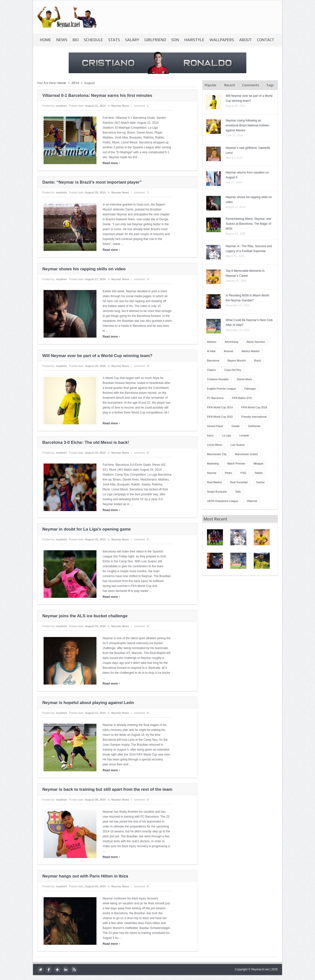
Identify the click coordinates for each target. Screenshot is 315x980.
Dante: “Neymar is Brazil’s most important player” (92, 182)
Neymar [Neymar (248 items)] (212, 473)
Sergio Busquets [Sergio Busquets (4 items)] (217, 492)
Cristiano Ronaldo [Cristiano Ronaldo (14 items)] (218, 379)
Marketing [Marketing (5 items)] (213, 464)
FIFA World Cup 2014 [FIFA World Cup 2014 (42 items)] (220, 407)
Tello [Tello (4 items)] (238, 492)
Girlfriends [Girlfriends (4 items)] (254, 426)
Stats (114, 40)
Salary (132, 40)
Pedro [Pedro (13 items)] (228, 473)
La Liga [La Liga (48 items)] (226, 435)
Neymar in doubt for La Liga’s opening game (87, 529)
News (62, 40)
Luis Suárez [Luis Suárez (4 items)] (237, 445)
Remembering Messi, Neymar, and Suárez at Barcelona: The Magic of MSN (248, 224)
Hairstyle (194, 40)
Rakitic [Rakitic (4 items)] (259, 473)
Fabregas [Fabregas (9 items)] (250, 389)
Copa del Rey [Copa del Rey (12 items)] (233, 370)
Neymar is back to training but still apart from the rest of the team (107, 789)
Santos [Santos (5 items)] (260, 482)
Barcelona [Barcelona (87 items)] (213, 361)
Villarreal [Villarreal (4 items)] (252, 501)
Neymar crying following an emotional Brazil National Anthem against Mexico (247, 125)
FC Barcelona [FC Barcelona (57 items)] (215, 398)
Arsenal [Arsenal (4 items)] (228, 351)
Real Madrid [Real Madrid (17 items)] (214, 482)
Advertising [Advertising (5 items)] (231, 342)
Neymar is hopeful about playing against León (88, 703)
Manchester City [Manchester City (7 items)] (217, 454)
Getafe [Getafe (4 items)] (236, 426)
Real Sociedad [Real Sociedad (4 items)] (239, 482)
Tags (270, 85)
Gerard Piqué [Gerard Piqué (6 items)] (215, 426)
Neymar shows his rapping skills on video (84, 269)
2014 (75, 83)
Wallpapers (222, 40)
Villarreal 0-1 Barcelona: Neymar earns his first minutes (97, 95)
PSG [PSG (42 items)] (244, 473)
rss (74, 970)
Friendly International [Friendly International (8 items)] (254, 417)
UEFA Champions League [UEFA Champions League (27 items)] (223, 501)
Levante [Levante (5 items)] (244, 435)
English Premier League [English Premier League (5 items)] (221, 389)
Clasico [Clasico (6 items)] (211, 370)
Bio (76, 40)
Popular (210, 85)
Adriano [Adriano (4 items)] (212, 342)
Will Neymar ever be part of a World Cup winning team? (97, 356)
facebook (49, 970)
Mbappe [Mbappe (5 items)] (258, 464)
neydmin (61, 106)
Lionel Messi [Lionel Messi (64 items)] (214, 445)
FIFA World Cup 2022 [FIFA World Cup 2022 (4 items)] (220, 417)
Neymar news (120, 106)
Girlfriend (155, 40)
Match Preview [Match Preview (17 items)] (236, 464)
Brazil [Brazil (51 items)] (258, 361)
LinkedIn (66, 970)
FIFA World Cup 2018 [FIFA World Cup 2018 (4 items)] (254, 407)
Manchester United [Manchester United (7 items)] (246, 454)
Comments (251, 85)
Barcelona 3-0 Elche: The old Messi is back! (86, 442)
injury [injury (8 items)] (210, 435)
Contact (266, 40)
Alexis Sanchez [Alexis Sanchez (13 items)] (256, 342)
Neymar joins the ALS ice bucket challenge (85, 616)
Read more (111, 163)
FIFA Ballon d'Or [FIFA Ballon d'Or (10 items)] (242, 398)
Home (45, 40)
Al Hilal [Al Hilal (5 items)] (211, 351)
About (245, 40)
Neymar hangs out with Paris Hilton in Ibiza (85, 876)
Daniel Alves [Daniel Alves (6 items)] (244, 379)
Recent (230, 85)
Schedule (94, 40)
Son (175, 40)
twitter (40, 970)
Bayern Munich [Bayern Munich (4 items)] (237, 361)
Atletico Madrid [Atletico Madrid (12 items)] (250, 351)
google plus (57, 970)
